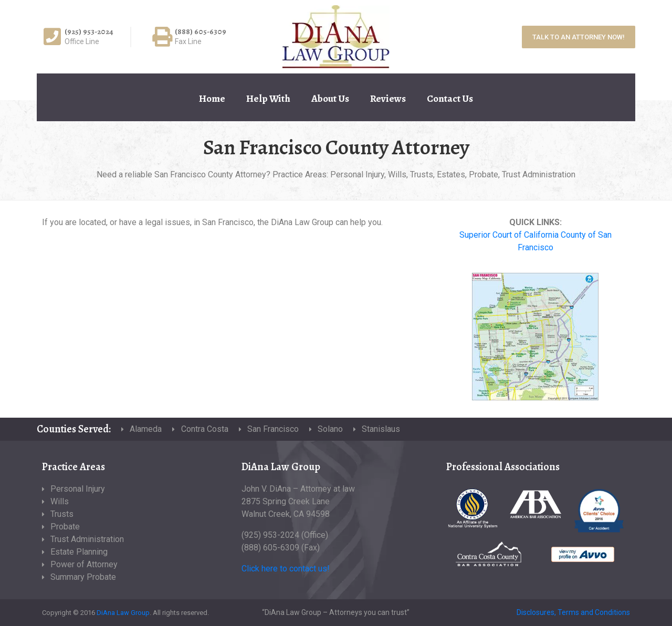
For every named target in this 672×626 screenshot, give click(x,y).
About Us (330, 99)
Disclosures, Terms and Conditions (573, 612)
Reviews (388, 99)
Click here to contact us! (286, 569)
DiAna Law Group (123, 613)
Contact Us (450, 99)
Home (212, 99)
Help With (268, 99)
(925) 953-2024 (89, 31)
